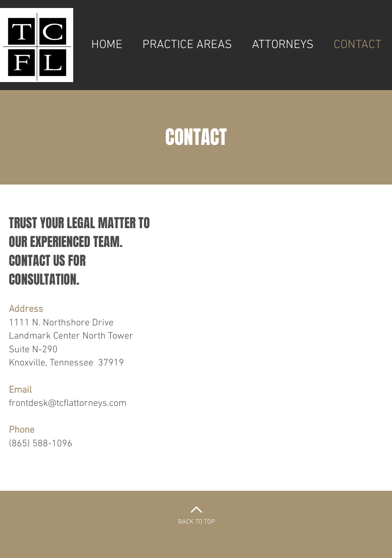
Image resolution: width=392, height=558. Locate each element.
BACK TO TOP (196, 522)
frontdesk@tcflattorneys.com (68, 403)
